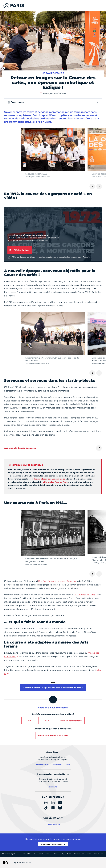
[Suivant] (99, 186)
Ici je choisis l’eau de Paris (55, 482)
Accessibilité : (35, 854)
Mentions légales (9, 854)
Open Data (67, 854)
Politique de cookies (82, 854)
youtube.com (42, 235)
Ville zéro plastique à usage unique (48, 479)
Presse (57, 854)
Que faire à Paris (23, 862)
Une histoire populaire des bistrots (56, 581)
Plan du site (99, 854)
